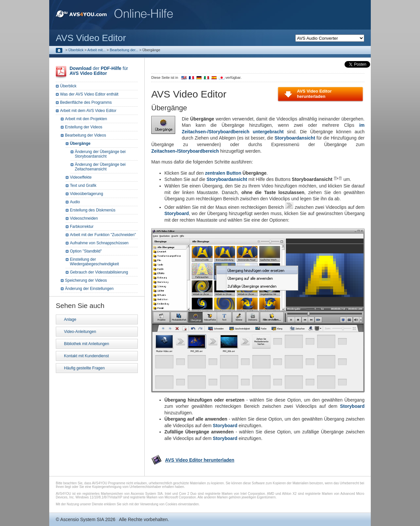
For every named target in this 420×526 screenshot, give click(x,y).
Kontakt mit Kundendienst (86, 356)
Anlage (70, 319)
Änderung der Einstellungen (89, 289)
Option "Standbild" (86, 251)
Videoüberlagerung (86, 194)
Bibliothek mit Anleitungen (86, 344)
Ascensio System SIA (82, 519)
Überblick (76, 50)
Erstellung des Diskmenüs (93, 210)
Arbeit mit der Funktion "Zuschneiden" (103, 235)
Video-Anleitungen (80, 332)
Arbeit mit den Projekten (86, 119)
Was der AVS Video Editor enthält (89, 94)
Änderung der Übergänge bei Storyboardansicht (100, 154)
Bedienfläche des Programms (86, 102)
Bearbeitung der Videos (85, 135)
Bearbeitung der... (124, 50)
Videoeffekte (81, 177)
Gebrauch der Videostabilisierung (99, 272)
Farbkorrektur (82, 227)
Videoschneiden (84, 218)
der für (99, 71)
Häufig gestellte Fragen (84, 368)
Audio (75, 202)
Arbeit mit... (96, 50)
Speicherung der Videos (86, 280)
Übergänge (80, 143)
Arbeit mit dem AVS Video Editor (88, 111)
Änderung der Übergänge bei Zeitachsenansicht (100, 167)
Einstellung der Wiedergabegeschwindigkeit (94, 262)
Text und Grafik (83, 186)
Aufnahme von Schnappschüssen (99, 243)
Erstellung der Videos (84, 127)
